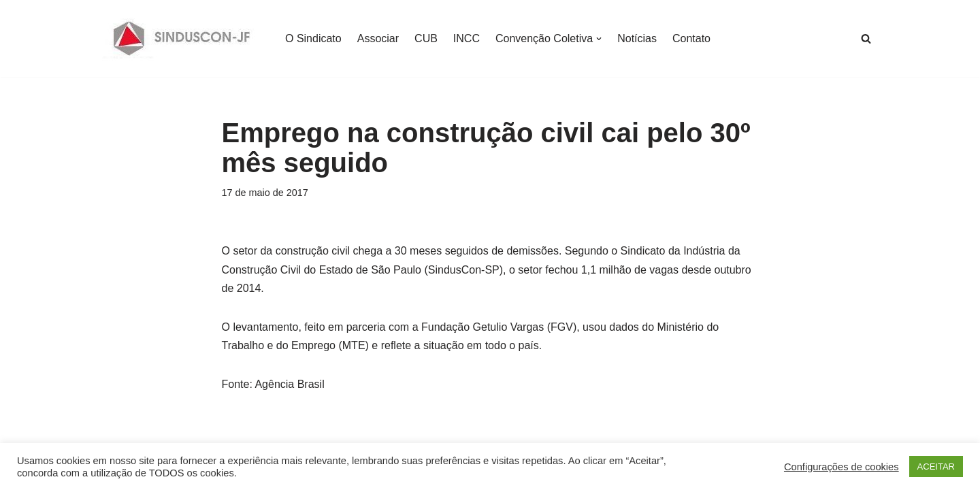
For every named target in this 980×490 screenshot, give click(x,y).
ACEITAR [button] (936, 467)
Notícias (637, 38)
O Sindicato (313, 38)
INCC (467, 38)
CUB (426, 38)
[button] (599, 39)
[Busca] (866, 38)
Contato (691, 38)
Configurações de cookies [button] (842, 467)
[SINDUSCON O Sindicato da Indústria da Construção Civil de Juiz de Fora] (182, 38)
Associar (378, 38)
